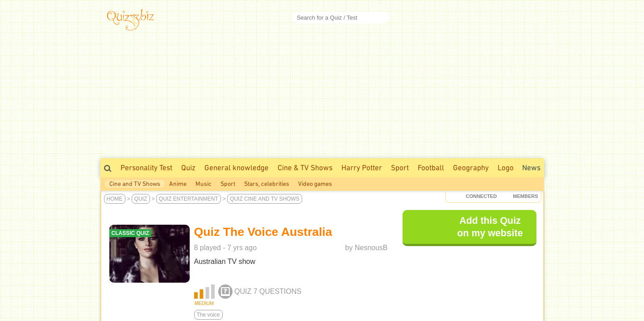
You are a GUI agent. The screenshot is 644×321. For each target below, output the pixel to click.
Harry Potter (362, 168)
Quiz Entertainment (189, 199)
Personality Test (146, 168)
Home (115, 199)
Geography (471, 168)
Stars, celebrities (267, 184)
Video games (315, 184)
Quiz (188, 168)
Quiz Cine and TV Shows (265, 199)
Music (204, 184)
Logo (506, 168)
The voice (208, 315)
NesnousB (371, 248)
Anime (178, 184)
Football (431, 168)
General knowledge (237, 168)
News (531, 168)
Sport (400, 168)
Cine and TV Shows (135, 184)
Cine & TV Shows (305, 168)
